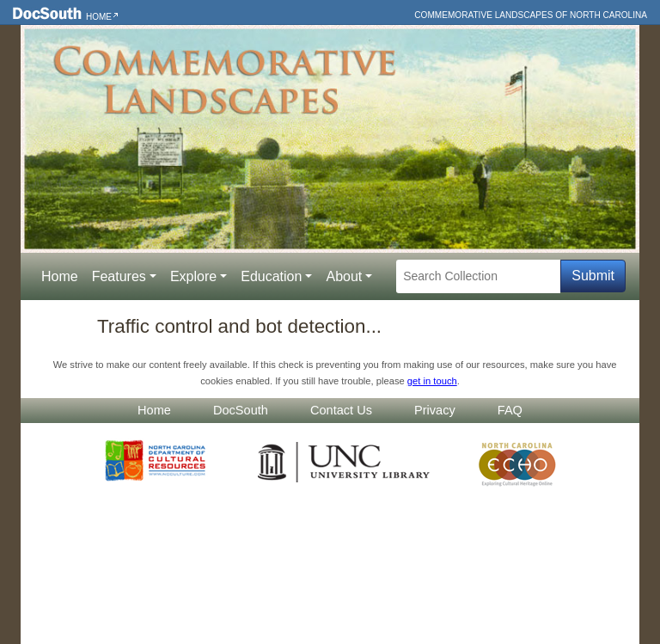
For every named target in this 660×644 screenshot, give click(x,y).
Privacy (435, 410)
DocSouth (241, 410)
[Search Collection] (478, 276)
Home (99, 17)
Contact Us (341, 410)
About (344, 276)
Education (271, 276)
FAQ (510, 410)
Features (119, 276)
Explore (193, 276)
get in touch (432, 381)
